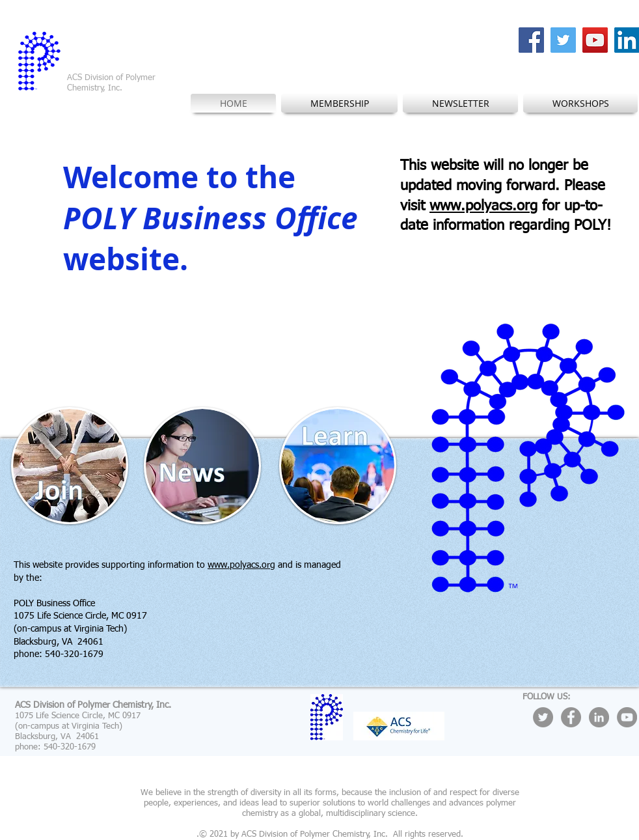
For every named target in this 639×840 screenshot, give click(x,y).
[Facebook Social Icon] (531, 40)
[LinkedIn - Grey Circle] (599, 717)
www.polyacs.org (483, 206)
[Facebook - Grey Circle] (571, 717)
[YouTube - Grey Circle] (627, 717)
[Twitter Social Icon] (563, 40)
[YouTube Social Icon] (595, 40)
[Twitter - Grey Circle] (543, 717)
